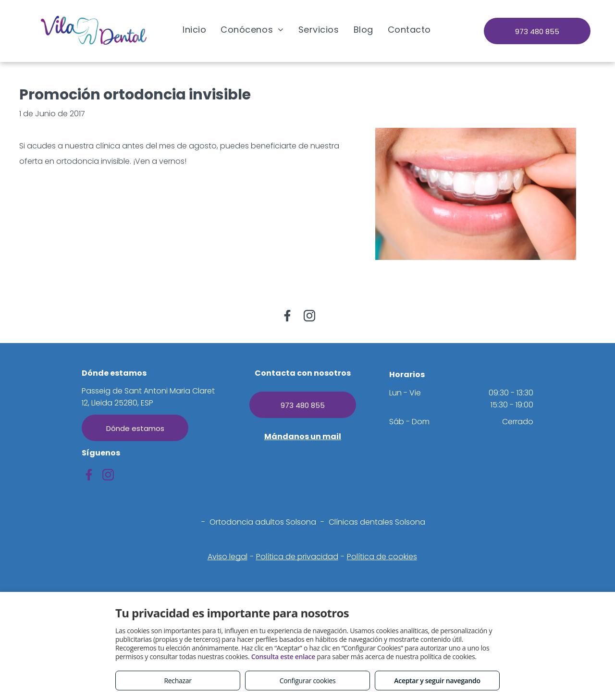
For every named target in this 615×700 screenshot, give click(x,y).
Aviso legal (228, 557)
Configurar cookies (308, 681)
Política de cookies (382, 557)
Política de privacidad (297, 557)
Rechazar (178, 681)
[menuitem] (194, 29)
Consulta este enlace (283, 657)
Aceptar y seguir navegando (437, 681)
